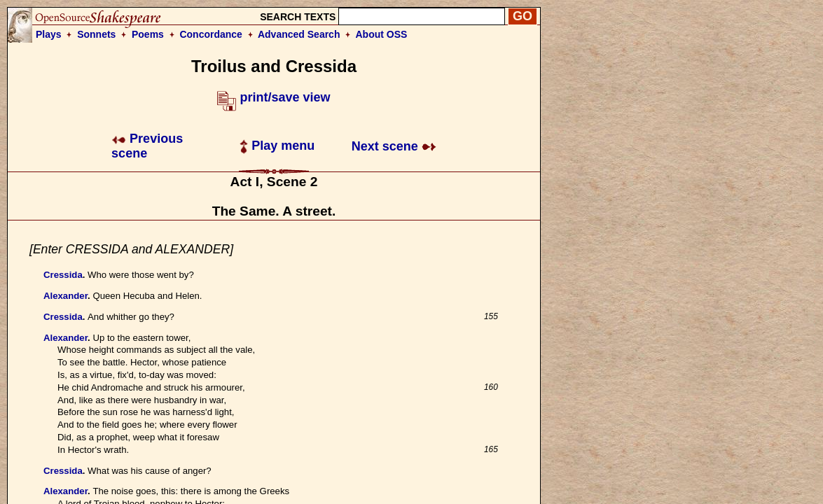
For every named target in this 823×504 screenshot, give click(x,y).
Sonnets (96, 34)
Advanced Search (299, 34)
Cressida (63, 275)
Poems (148, 34)
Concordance (210, 34)
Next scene (394, 146)
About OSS (382, 34)
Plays (49, 34)
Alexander (65, 296)
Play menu (277, 146)
